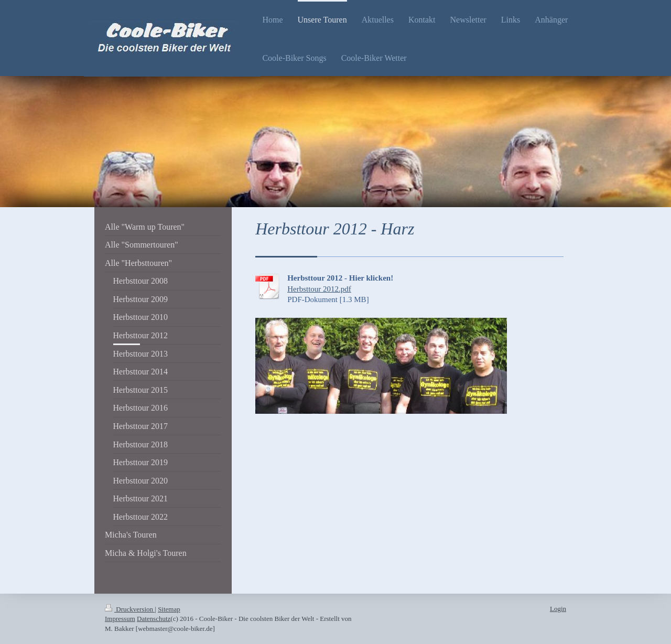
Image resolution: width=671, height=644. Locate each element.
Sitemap (169, 609)
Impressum (120, 619)
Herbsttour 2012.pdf (319, 289)
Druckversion (130, 609)
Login (558, 609)
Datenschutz (154, 619)
